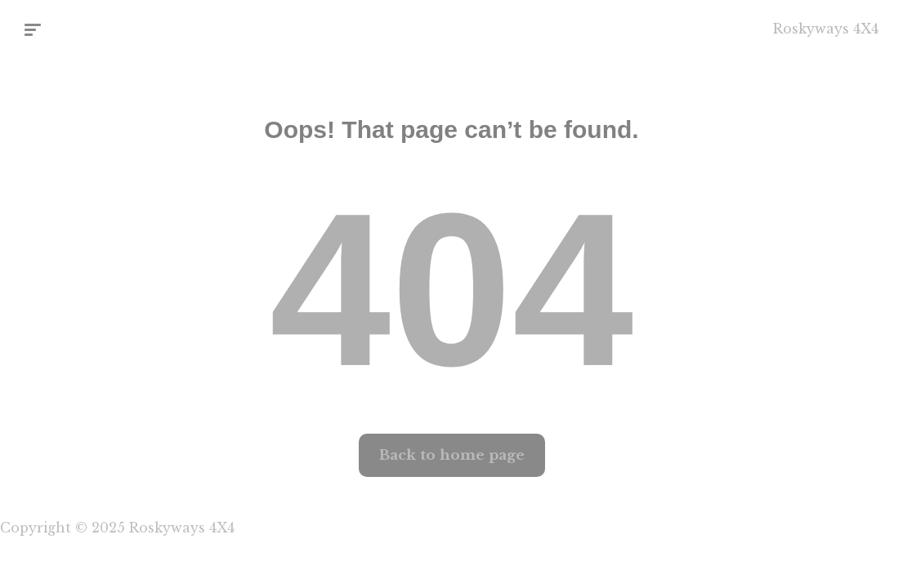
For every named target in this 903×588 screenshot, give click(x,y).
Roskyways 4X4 (826, 29)
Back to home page (452, 455)
